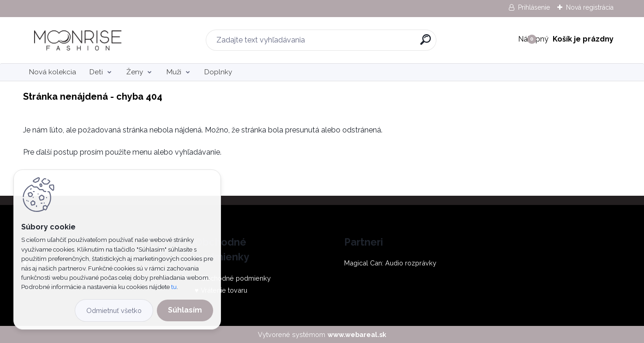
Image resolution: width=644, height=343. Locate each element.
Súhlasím (185, 310)
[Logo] (80, 40)
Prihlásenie (534, 7)
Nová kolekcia (53, 72)
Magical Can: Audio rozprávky (390, 263)
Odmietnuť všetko (114, 310)
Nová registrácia (590, 7)
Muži (174, 72)
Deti (96, 72)
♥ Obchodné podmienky (233, 278)
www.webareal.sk (357, 334)
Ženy (135, 72)
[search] (426, 43)
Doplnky (218, 72)
